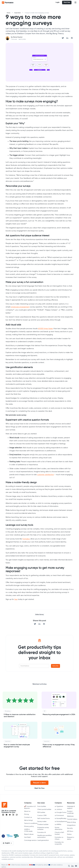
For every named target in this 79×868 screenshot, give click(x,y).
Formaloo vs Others (59, 838)
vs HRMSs (58, 825)
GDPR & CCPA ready (28, 830)
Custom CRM (42, 816)
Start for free (39, 788)
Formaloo (26, 539)
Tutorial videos (72, 819)
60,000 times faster (46, 329)
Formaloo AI (42, 832)
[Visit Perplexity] (13, 815)
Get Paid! (27, 837)
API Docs (70, 831)
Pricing (27, 814)
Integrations (71, 825)
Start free (67, 2)
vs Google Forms (61, 813)
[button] (75, 3)
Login (58, 2)
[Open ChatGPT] (3, 815)
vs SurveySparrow (61, 822)
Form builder (42, 806)
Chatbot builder (43, 825)
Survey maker (42, 822)
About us (27, 811)
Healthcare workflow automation (44, 836)
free (16, 599)
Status (69, 834)
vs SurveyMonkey (61, 819)
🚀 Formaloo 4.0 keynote (30, 807)
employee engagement (20, 307)
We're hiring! (28, 820)
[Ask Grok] (17, 815)
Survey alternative (58, 829)
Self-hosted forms (43, 819)
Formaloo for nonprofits (59, 843)
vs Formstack (59, 816)
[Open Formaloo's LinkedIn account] (73, 866)
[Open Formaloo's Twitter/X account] (69, 866)
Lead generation (43, 840)
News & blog (71, 822)
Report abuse (29, 834)
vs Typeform (59, 806)
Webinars (70, 816)
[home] (9, 3)
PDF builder (41, 813)
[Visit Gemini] (10, 815)
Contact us (28, 817)
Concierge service (30, 840)
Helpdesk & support (71, 807)
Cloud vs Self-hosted (60, 833)
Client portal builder (44, 809)
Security (70, 828)
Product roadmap (70, 812)
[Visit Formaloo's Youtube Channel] (76, 866)
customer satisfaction (46, 475)
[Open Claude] (6, 815)
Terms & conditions (31, 823)
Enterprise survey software (43, 829)
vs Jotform (58, 809)
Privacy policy (29, 826)
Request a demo (39, 783)
